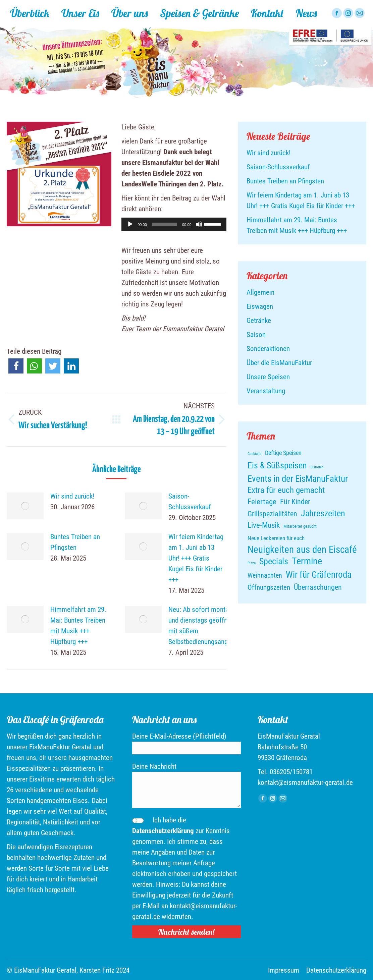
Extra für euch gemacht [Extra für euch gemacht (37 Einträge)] (286, 490)
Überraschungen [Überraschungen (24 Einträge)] (318, 587)
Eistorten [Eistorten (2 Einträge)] (317, 467)
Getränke (259, 321)
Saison (256, 335)
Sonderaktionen (268, 349)
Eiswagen (260, 306)
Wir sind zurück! (72, 496)
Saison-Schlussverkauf (190, 502)
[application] (174, 224)
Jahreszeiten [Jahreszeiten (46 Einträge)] (323, 513)
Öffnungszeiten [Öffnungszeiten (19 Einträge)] (269, 587)
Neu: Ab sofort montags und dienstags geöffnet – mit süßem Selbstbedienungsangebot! (205, 626)
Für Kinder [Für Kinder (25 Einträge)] (295, 502)
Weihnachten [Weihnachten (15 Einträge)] (265, 575)
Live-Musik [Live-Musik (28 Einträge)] (264, 525)
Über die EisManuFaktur (279, 363)
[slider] (165, 224)
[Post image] (25, 506)
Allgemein (260, 292)
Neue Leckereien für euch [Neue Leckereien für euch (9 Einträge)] (276, 538)
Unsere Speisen (268, 377)
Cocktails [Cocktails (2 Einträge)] (254, 454)
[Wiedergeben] (130, 224)
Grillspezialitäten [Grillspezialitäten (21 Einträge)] (272, 514)
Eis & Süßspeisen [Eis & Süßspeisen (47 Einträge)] (277, 465)
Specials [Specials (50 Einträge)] (274, 561)
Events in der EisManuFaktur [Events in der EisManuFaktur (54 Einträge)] (298, 479)
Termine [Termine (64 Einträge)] (307, 561)
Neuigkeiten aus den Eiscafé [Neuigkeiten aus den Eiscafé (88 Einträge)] (302, 550)
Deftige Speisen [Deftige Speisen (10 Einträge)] (283, 453)
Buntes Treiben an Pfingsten (75, 542)
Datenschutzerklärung (163, 831)
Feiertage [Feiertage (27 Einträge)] (262, 502)
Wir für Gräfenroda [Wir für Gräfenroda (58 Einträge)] (319, 575)
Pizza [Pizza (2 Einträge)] (252, 563)
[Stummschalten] (199, 224)
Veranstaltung (266, 391)
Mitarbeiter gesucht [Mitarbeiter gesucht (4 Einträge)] (300, 526)
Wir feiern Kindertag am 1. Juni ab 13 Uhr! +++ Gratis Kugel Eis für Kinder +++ (196, 558)
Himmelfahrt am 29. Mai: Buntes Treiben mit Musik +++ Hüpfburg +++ (78, 626)
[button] (16, 366)
